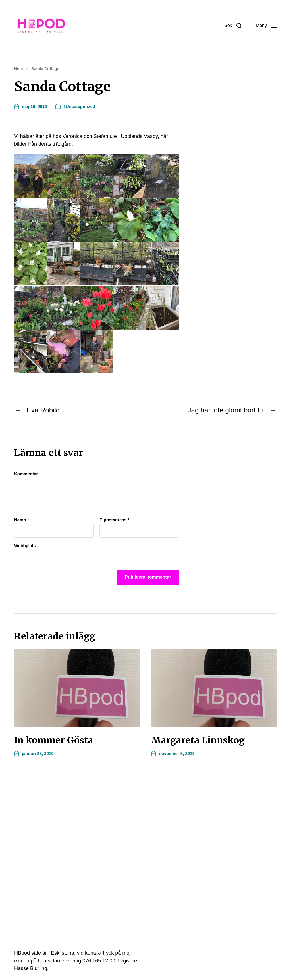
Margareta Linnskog (198, 740)
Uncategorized (81, 106)
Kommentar (27, 474)
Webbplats (25, 546)
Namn (22, 520)
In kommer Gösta (54, 740)
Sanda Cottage (45, 69)
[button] (233, 26)
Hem (18, 69)
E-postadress (114, 520)
